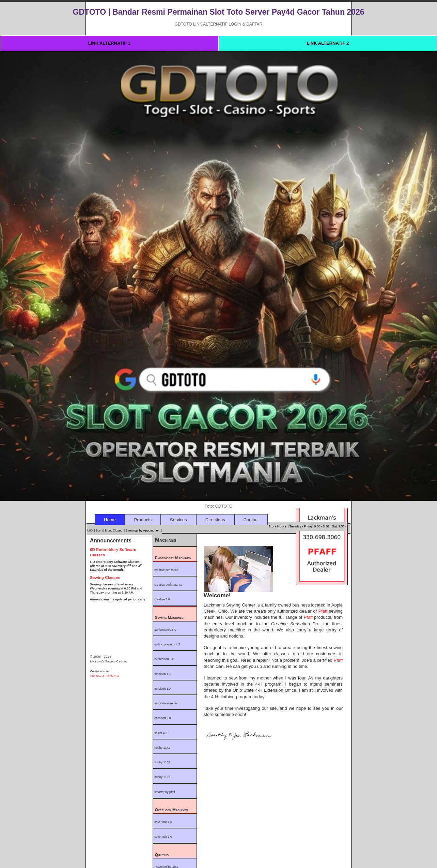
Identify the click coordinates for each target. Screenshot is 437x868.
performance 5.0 (165, 630)
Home (110, 520)
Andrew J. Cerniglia (105, 676)
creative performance (168, 585)
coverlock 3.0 (163, 837)
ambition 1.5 (162, 674)
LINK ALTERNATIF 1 (109, 43)
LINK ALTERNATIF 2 (328, 43)
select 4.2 (161, 733)
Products (143, 520)
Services (178, 520)
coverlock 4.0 (163, 822)
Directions (215, 520)
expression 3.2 (164, 659)
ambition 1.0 (162, 689)
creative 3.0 (162, 599)
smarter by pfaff (165, 792)
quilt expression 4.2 (167, 644)
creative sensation (166, 570)
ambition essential (166, 703)
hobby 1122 (162, 777)
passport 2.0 (162, 718)
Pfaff (324, 611)
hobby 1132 (162, 762)
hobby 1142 (162, 748)
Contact (251, 520)
